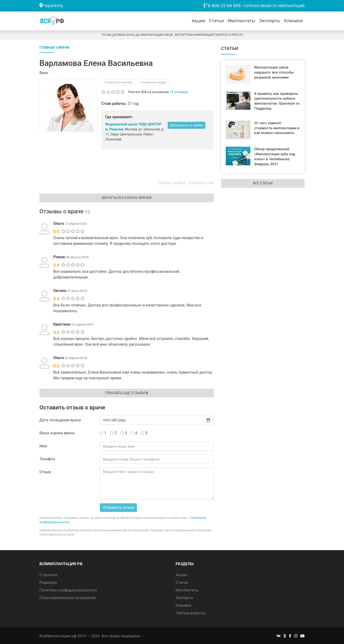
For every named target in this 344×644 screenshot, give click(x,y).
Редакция (48, 582)
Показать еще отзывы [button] (127, 392)
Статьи (217, 20)
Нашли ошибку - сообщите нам (186, 182)
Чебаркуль (54, 6)
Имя (43, 446)
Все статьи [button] (263, 183)
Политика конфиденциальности (68, 589)
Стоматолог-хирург (154, 82)
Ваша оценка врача (57, 432)
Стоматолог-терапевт (118, 82)
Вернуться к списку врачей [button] (127, 197)
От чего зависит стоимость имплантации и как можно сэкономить (277, 128)
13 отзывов (179, 91)
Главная (47, 47)
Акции (198, 20)
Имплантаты (241, 20)
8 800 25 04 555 (224, 6)
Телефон (47, 459)
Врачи (64, 47)
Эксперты (270, 20)
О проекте (48, 574)
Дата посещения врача (60, 420)
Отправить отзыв (118, 507)
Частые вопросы (191, 612)
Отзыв (45, 471)
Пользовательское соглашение (68, 597)
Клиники (293, 20)
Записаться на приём (186, 125)
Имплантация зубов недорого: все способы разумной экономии (274, 72)
